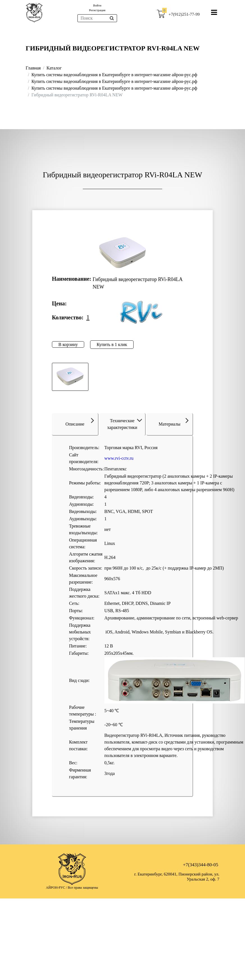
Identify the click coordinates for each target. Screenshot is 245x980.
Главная (33, 68)
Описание (80, 421)
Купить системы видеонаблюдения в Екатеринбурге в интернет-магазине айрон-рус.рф (114, 75)
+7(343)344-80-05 (201, 865)
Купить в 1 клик (112, 344)
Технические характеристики (126, 424)
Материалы (174, 421)
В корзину (68, 344)
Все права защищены (83, 888)
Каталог (54, 68)
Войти (97, 5)
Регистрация (97, 10)
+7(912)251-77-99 (184, 14)
